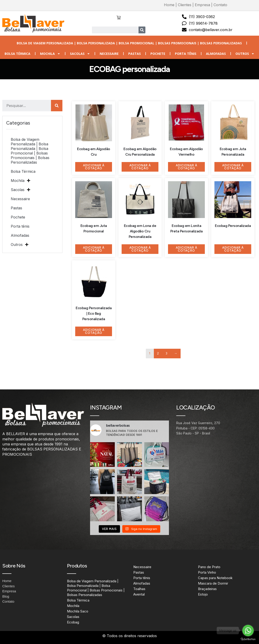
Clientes (185, 5)
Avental (139, 594)
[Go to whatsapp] (248, 631)
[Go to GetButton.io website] (248, 639)
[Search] (142, 30)
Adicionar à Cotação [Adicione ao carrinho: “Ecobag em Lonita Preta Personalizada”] (187, 249)
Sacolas (80, 54)
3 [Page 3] (167, 353)
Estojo (203, 594)
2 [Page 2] (158, 353)
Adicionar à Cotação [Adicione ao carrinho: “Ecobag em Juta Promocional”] (94, 249)
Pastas (135, 54)
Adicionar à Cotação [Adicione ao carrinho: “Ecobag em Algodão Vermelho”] (187, 167)
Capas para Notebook (215, 578)
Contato (220, 5)
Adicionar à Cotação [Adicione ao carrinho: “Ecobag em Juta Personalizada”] (233, 167)
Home (169, 5)
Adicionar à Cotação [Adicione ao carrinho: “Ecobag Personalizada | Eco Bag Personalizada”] (94, 331)
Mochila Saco (78, 611)
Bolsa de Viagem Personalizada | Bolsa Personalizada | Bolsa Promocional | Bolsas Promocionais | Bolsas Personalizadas (129, 43)
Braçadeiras (207, 589)
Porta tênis (186, 54)
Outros (245, 54)
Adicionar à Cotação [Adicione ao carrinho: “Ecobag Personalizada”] (233, 249)
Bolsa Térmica (17, 54)
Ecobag (73, 622)
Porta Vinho (207, 572)
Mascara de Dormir (213, 583)
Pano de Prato (209, 567)
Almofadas (216, 54)
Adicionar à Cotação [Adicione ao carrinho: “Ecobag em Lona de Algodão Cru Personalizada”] (140, 249)
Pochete (158, 54)
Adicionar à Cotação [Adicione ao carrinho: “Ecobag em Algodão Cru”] (94, 167)
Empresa (202, 5)
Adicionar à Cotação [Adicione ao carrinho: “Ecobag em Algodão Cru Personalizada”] (140, 167)
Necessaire (109, 54)
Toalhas (139, 589)
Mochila (50, 54)
